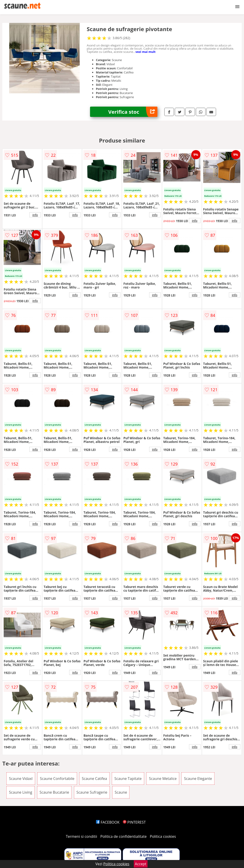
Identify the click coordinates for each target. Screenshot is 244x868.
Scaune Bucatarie (54, 792)
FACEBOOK (108, 822)
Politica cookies (163, 836)
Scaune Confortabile (57, 779)
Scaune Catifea (94, 779)
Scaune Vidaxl (21, 779)
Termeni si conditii (81, 836)
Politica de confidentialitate (123, 836)
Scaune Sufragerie (92, 792)
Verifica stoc (133, 112)
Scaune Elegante (198, 779)
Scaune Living (21, 792)
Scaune (121, 792)
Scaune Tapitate (128, 779)
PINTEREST (134, 822)
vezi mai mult (145, 52)
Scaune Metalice (163, 779)
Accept (141, 864)
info (35, 215)
